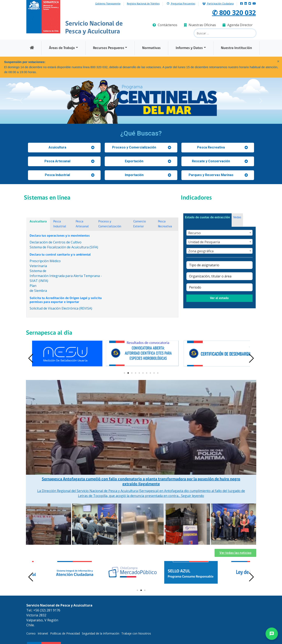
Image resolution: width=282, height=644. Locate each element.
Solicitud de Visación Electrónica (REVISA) (61, 308)
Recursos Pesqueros (109, 48)
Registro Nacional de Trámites (143, 4)
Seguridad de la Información (101, 633)
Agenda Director (238, 25)
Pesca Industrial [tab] (60, 224)
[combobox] (219, 233)
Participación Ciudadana (218, 4)
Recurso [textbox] (194, 233)
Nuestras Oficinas (200, 25)
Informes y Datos (189, 48)
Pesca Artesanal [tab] (82, 224)
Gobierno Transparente (108, 4)
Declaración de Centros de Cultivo (56, 242)
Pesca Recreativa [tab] (165, 224)
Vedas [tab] (237, 217)
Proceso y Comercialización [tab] (110, 224)
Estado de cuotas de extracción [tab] (207, 217)
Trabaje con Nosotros (136, 633)
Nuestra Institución (236, 48)
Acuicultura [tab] (38, 222)
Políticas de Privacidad (65, 633)
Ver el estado (219, 298)
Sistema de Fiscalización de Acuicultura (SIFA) (64, 247)
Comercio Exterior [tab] (140, 224)
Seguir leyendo (193, 496)
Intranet (43, 633)
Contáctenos (165, 25)
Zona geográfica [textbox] (201, 251)
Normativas (151, 48)
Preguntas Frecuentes (181, 4)
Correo (31, 633)
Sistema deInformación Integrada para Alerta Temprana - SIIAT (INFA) (66, 276)
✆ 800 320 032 (234, 12)
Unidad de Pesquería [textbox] (204, 242)
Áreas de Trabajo (62, 48)
